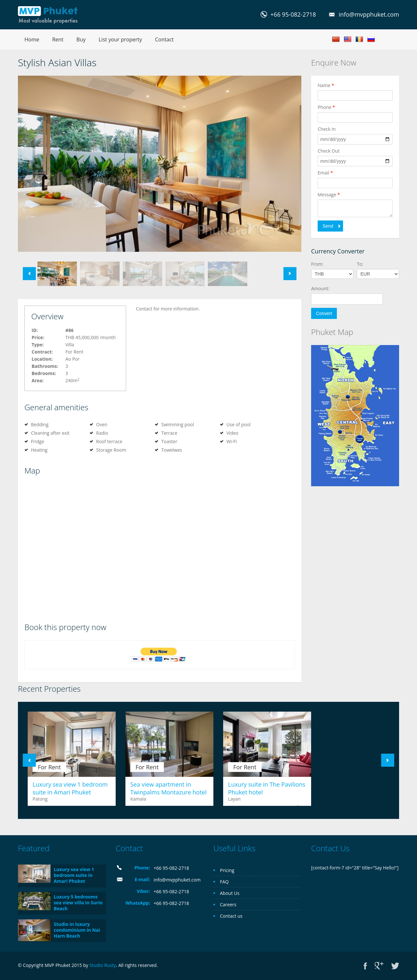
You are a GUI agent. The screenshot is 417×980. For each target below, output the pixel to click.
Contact (164, 39)
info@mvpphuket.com (369, 14)
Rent (58, 39)
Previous (29, 274)
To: (360, 264)
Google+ (379, 966)
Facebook (365, 966)
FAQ (224, 882)
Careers (228, 905)
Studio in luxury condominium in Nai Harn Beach (77, 930)
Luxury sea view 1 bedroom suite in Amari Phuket (70, 788)
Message (329, 195)
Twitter (395, 966)
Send (328, 226)
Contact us (231, 916)
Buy (81, 39)
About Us (230, 893)
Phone (326, 107)
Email (325, 173)
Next (290, 274)
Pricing (227, 870)
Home (32, 39)
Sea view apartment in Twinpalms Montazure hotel (168, 788)
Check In (327, 129)
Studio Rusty (102, 965)
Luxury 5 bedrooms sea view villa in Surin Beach (78, 903)
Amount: (320, 288)
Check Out (329, 151)
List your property (120, 39)
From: (317, 264)
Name (326, 85)
